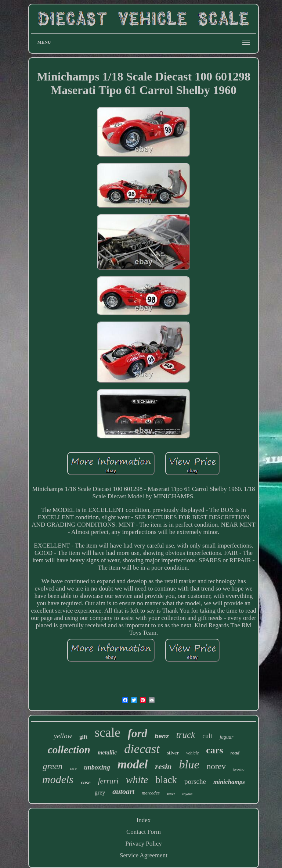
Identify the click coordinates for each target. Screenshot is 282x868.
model (133, 764)
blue (189, 764)
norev (216, 766)
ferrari (108, 781)
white (137, 780)
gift (83, 737)
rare (73, 768)
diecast (142, 749)
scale (108, 733)
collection (69, 750)
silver (173, 753)
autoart (123, 792)
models (58, 779)
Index (144, 820)
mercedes (151, 793)
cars (214, 750)
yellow (63, 736)
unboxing (97, 767)
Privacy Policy (144, 844)
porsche (195, 781)
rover (171, 794)
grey (100, 792)
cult (207, 736)
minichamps (229, 782)
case (86, 782)
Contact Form (144, 832)
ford (138, 733)
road (235, 753)
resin (163, 766)
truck (186, 735)
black (166, 780)
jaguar (226, 737)
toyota (188, 794)
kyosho (239, 769)
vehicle (192, 753)
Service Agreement (144, 855)
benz (162, 736)
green (53, 766)
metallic (107, 752)
